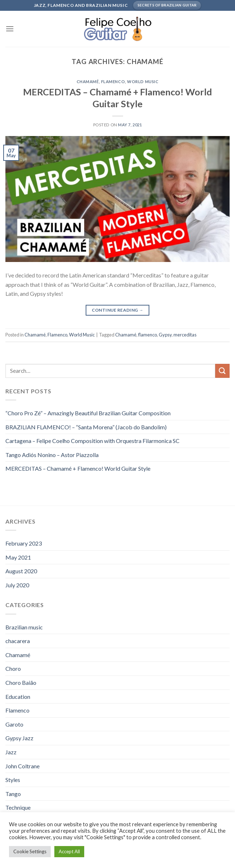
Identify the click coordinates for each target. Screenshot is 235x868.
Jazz (11, 752)
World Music (143, 82)
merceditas (185, 335)
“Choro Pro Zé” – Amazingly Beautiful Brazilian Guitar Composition (88, 413)
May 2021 (18, 557)
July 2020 (17, 585)
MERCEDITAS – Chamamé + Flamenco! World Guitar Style (78, 468)
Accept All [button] (69, 851)
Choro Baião (21, 682)
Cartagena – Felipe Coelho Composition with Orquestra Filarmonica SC (92, 441)
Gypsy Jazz (19, 738)
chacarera (18, 641)
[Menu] (10, 29)
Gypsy (165, 335)
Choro (13, 668)
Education (18, 697)
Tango (13, 794)
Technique (18, 807)
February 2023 (24, 543)
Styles (13, 780)
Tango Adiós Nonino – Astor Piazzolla (52, 455)
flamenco (148, 335)
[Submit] (222, 371)
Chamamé (88, 82)
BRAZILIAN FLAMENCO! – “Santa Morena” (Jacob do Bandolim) (86, 427)
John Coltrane (22, 766)
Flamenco (113, 82)
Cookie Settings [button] (30, 851)
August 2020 (21, 571)
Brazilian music (24, 627)
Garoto (14, 724)
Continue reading (118, 310)
